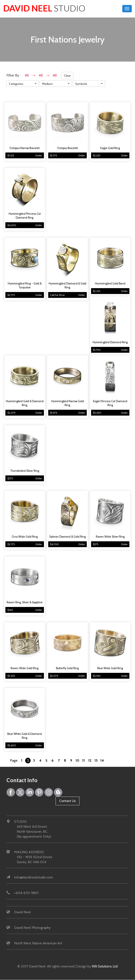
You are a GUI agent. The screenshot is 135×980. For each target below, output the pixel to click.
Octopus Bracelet (67, 148)
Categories (16, 84)
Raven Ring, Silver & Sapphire (25, 602)
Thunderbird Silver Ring (25, 471)
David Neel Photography (32, 928)
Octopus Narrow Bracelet (25, 148)
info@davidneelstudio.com (34, 878)
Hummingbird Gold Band (110, 284)
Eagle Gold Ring (110, 148)
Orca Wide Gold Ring (25, 537)
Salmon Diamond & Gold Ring (67, 537)
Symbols (81, 84)
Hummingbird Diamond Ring (110, 342)
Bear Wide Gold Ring (110, 668)
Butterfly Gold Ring (67, 668)
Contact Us (67, 801)
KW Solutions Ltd (105, 966)
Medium (47, 84)
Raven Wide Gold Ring (25, 668)
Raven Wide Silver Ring (110, 537)
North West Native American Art (38, 943)
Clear (67, 76)
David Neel (44, 8)
